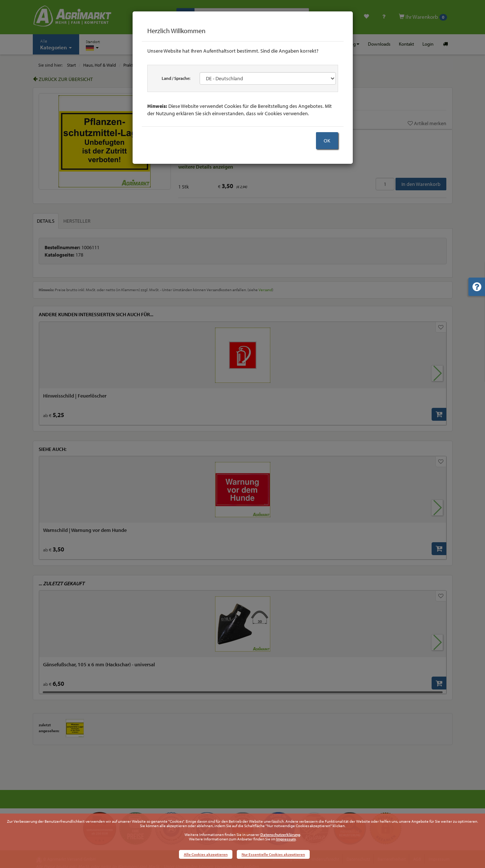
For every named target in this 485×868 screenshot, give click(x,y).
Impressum (286, 839)
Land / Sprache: (176, 78)
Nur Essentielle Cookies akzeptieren (273, 854)
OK (327, 141)
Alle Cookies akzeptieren (206, 854)
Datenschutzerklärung (280, 835)
